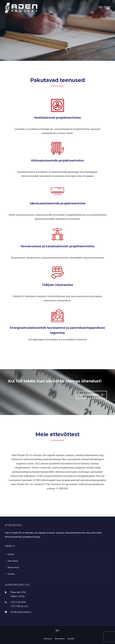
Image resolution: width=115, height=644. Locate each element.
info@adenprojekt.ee (21, 612)
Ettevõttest (13, 561)
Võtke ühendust (91, 395)
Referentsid (13, 567)
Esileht (11, 554)
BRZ (58, 631)
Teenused (48, 639)
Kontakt (11, 574)
